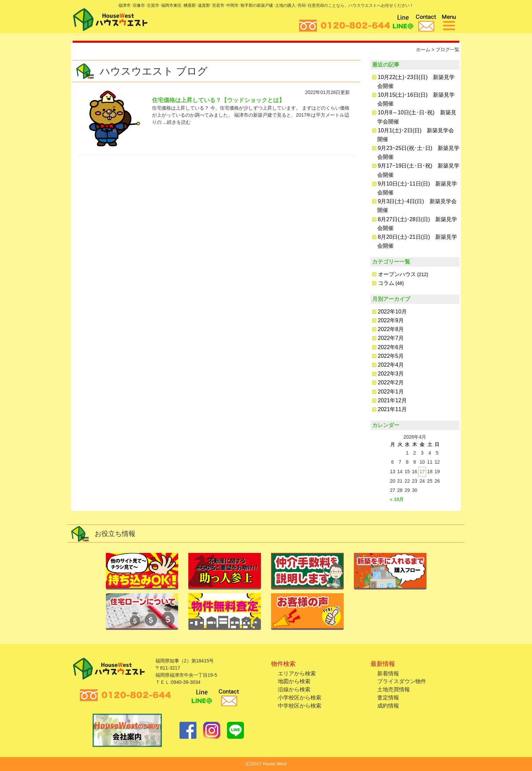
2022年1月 (391, 392)
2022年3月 (391, 374)
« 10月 (397, 499)
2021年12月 (392, 400)
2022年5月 (391, 356)
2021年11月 (392, 409)
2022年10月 (392, 312)
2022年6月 (391, 347)
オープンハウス (397, 274)
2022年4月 (391, 365)
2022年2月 (391, 382)
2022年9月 (391, 320)
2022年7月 (391, 338)
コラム (386, 283)
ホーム (423, 50)
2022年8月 (391, 329)
